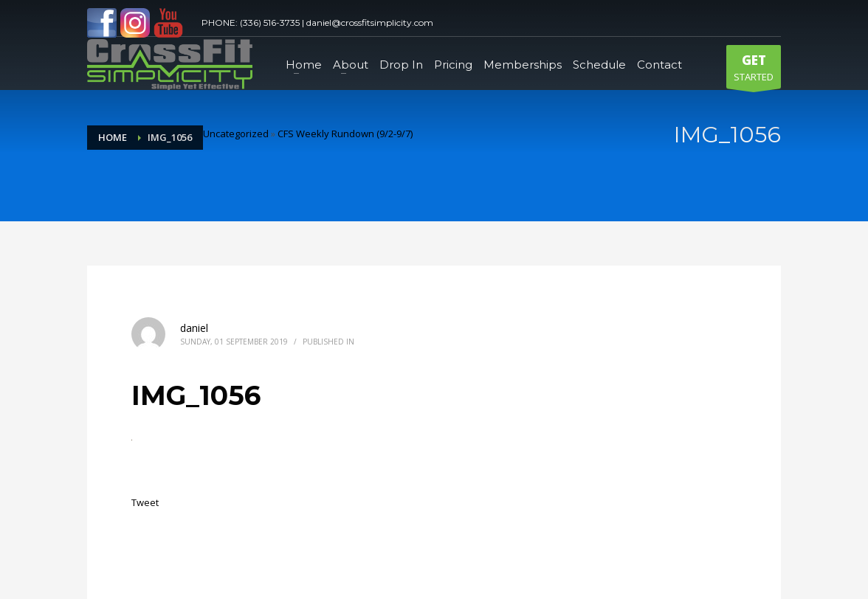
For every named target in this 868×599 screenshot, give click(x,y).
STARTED (754, 70)
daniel (194, 328)
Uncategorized (236, 134)
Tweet (145, 502)
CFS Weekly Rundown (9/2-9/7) (345, 134)
